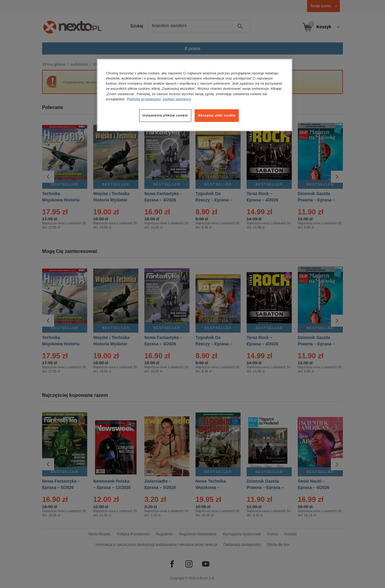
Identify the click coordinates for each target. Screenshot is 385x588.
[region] (195, 95)
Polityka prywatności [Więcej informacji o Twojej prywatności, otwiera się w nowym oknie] (144, 99)
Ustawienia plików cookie (165, 115)
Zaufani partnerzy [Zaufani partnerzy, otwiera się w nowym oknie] (177, 99)
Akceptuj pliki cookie (217, 115)
